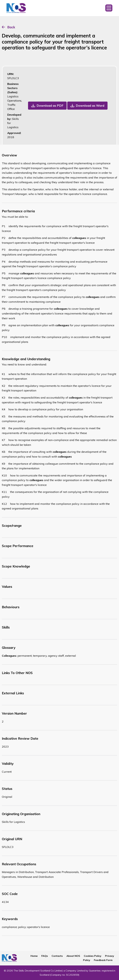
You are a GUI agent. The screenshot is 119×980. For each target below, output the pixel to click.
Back (11, 27)
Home (34, 956)
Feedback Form (103, 960)
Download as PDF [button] (50, 106)
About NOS (73, 956)
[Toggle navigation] (109, 8)
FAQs (45, 956)
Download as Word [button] (90, 106)
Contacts (57, 956)
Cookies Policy (93, 956)
